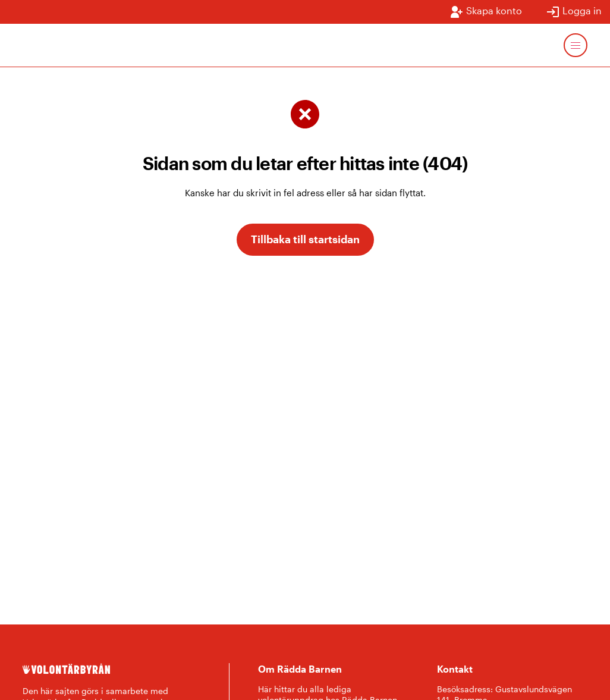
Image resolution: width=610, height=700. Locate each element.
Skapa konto (486, 12)
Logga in (574, 12)
